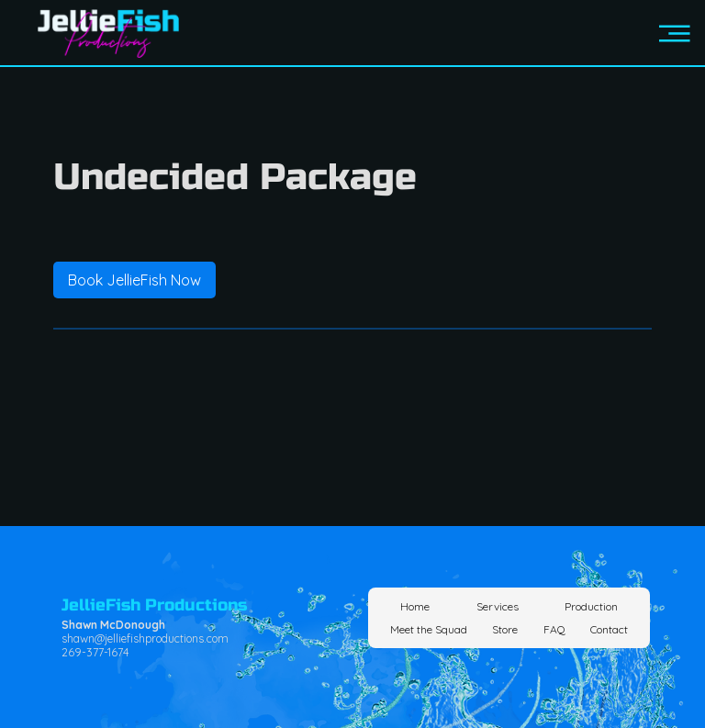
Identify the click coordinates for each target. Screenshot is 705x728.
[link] (134, 280)
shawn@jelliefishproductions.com (145, 638)
